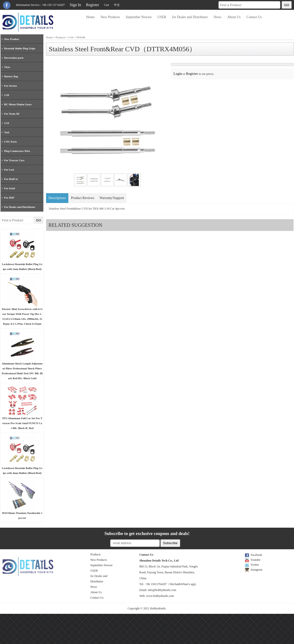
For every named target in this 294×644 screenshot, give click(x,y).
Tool (7, 132)
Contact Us (254, 17)
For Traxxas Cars (14, 160)
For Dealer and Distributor (20, 207)
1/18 (7, 95)
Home (90, 17)
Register (92, 5)
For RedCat (11, 179)
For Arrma (10, 86)
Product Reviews (83, 198)
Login (178, 74)
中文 (117, 5)
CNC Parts (11, 142)
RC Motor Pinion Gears (18, 104)
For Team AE (12, 114)
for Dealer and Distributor (190, 17)
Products (60, 37)
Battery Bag (11, 76)
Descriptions (57, 198)
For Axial (10, 188)
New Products (110, 17)
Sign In (75, 5)
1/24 (7, 123)
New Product (12, 39)
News (218, 17)
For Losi (9, 170)
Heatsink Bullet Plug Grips (20, 48)
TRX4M (80, 37)
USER (162, 17)
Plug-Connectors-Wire (17, 151)
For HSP (9, 198)
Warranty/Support (112, 198)
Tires (7, 67)
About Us (234, 17)
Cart (106, 5)
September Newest (139, 17)
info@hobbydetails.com (162, 590)
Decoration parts (14, 58)
